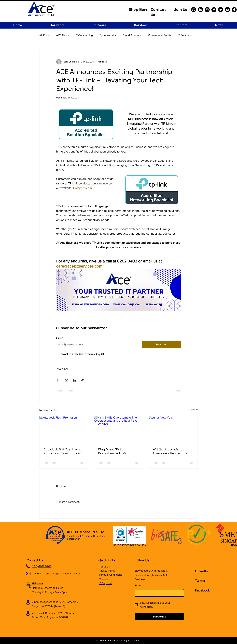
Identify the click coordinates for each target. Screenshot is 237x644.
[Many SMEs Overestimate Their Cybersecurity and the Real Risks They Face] (118, 430)
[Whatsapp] (194, 10)
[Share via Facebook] (58, 380)
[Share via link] (83, 380)
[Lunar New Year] (173, 430)
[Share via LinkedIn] (74, 380)
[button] (57, 25)
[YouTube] (227, 10)
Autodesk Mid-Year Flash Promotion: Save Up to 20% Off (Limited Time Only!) (64, 451)
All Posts (44, 35)
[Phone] (28, 566)
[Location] (28, 602)
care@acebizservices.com (66, 573)
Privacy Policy (107, 571)
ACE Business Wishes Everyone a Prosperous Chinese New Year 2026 (170, 451)
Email (60, 338)
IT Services (184, 35)
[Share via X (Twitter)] (66, 380)
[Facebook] (214, 10)
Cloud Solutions (132, 35)
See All (194, 410)
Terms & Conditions (110, 575)
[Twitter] (221, 10)
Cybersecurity (108, 35)
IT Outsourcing (84, 35)
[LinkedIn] (200, 10)
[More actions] (179, 62)
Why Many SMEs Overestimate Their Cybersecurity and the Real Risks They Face (115, 451)
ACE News (62, 35)
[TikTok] (234, 10)
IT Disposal (105, 583)
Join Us (180, 9)
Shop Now (138, 9)
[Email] (96, 345)
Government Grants (160, 35)
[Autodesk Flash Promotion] (64, 430)
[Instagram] (207, 10)
